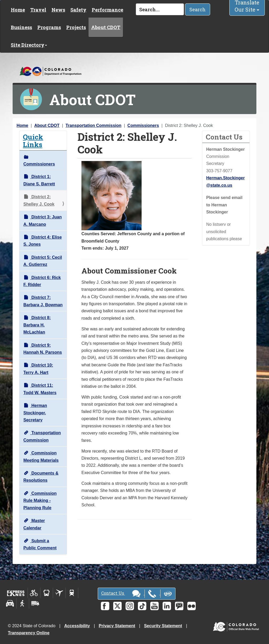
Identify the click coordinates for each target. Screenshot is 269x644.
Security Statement (163, 626)
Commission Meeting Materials (41, 457)
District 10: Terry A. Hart (38, 369)
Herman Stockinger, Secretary (35, 413)
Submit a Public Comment (40, 544)
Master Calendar (34, 524)
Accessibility (77, 626)
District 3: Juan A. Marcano (43, 221)
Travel (38, 10)
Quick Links (33, 141)
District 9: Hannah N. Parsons (43, 349)
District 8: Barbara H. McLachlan (37, 325)
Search (198, 9)
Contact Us (137, 594)
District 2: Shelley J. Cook (39, 200)
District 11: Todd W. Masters (40, 389)
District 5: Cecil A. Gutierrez (43, 261)
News (58, 10)
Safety (78, 10)
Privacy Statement (117, 626)
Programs (49, 27)
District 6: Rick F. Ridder (42, 281)
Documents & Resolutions (41, 477)
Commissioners (143, 125)
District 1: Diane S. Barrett (39, 180)
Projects (76, 27)
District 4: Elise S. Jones (43, 241)
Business (21, 27)
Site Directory (29, 45)
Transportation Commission (94, 125)
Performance (107, 10)
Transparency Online (29, 633)
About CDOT (106, 27)
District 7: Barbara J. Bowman (43, 301)
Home (18, 10)
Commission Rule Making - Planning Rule (40, 501)
